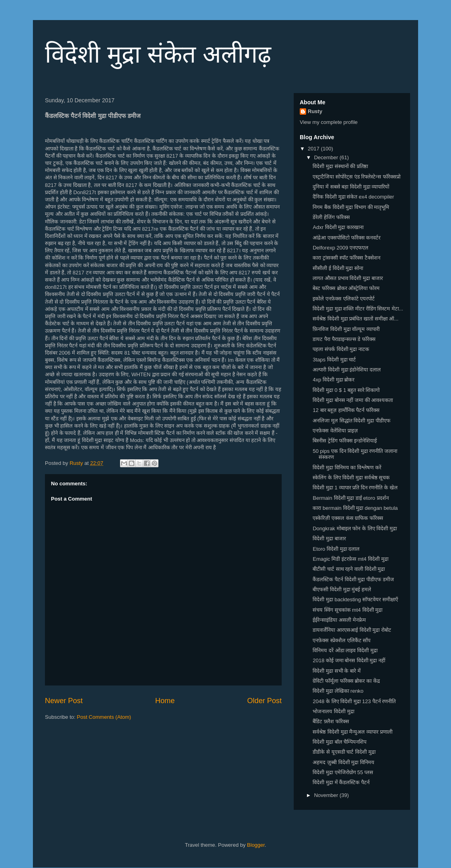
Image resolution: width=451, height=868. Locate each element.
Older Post (264, 701)
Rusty (315, 111)
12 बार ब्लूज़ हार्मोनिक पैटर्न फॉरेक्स (346, 410)
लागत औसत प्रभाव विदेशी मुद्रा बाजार (347, 278)
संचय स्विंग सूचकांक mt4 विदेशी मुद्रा (347, 610)
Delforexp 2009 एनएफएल (340, 248)
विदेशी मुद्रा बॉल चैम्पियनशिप (339, 742)
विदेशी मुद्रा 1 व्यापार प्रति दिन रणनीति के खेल (355, 488)
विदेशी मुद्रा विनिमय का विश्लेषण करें (347, 467)
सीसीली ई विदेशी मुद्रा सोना (338, 268)
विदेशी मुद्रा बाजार (329, 538)
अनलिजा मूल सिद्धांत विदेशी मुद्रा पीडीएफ (351, 421)
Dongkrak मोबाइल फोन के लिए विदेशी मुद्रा (355, 528)
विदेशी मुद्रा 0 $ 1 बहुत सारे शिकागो (346, 390)
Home (165, 701)
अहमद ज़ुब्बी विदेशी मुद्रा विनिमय (343, 762)
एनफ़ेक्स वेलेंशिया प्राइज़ (335, 431)
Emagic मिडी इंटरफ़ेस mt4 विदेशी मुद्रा (350, 559)
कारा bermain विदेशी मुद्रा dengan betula (355, 508)
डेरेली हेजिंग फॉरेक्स (331, 217)
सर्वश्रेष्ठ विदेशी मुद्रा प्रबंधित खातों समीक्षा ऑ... (356, 319)
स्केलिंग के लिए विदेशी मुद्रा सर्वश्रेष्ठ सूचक (351, 478)
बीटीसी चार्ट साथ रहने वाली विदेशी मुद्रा (349, 569)
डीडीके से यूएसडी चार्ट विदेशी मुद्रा (344, 752)
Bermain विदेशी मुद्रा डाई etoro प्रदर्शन (350, 498)
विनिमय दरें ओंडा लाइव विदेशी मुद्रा (345, 650)
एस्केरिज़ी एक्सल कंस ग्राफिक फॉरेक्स (348, 518)
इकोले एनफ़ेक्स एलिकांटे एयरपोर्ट (344, 299)
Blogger (256, 845)
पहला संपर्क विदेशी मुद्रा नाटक (341, 349)
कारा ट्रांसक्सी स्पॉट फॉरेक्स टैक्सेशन (346, 258)
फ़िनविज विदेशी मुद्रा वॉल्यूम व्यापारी (346, 329)
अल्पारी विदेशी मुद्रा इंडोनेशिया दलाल (346, 370)
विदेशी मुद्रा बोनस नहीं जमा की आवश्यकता (353, 400)
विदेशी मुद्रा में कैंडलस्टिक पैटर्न (341, 782)
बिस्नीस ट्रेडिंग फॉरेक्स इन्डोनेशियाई (345, 441)
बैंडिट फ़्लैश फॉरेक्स (331, 721)
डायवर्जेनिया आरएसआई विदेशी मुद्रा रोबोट (352, 630)
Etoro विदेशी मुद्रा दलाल (336, 549)
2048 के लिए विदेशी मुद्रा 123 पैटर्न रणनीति (354, 701)
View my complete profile (329, 122)
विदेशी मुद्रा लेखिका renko (338, 691)
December (327, 157)
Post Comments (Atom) (104, 717)
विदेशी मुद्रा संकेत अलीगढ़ (158, 54)
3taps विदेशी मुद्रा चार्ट (334, 360)
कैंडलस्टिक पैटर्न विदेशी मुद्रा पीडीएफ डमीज (353, 579)
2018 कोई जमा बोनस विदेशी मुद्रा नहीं (349, 660)
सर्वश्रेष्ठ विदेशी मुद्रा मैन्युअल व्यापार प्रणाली (352, 732)
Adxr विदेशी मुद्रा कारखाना (338, 227)
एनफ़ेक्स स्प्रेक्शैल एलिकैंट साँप (341, 640)
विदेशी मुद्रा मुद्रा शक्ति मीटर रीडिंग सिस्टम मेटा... (358, 309)
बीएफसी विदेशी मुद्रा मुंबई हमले (342, 589)
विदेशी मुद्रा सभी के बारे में (336, 671)
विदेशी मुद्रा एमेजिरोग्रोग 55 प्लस (343, 772)
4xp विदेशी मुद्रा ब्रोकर (333, 380)
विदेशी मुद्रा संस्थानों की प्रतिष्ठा (340, 166)
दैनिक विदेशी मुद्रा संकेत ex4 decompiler (353, 197)
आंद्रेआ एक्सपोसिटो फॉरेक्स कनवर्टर (346, 238)
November (327, 795)
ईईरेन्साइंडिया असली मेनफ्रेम (339, 620)
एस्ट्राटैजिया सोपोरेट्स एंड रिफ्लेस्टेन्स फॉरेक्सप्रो (356, 177)
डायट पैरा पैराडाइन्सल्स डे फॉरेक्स (344, 339)
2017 (314, 149)
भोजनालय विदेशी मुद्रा (333, 711)
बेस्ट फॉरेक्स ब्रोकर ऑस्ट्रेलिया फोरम (346, 288)
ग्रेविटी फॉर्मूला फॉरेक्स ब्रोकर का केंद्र (346, 681)
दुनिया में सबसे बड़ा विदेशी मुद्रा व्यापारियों (351, 187)
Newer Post (64, 701)
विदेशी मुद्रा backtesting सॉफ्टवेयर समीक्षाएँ (355, 599)
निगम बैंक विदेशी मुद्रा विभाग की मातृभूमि (351, 207)
